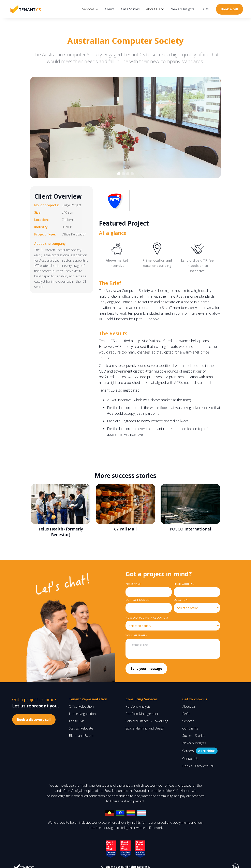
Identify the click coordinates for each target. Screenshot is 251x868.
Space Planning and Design (145, 728)
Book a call (230, 9)
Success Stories (194, 736)
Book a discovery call (34, 720)
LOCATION (181, 600)
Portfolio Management (142, 714)
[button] (90, 9)
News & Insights (182, 9)
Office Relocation (81, 706)
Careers (188, 751)
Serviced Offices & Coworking (147, 721)
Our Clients (190, 728)
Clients (110, 9)
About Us (189, 706)
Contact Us (190, 759)
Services (188, 721)
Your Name (133, 584)
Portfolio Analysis (138, 706)
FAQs (205, 9)
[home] (26, 9)
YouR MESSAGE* (136, 635)
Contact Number (138, 600)
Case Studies (130, 9)
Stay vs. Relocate (81, 728)
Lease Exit (76, 721)
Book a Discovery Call (198, 766)
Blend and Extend (82, 736)
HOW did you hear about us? (147, 618)
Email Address (184, 584)
